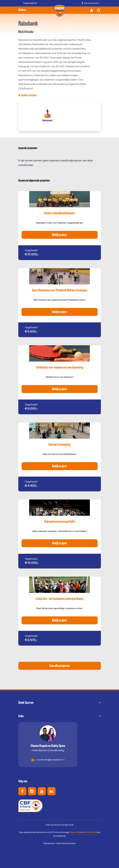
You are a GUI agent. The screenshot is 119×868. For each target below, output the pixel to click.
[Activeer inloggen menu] (92, 10)
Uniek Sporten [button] (26, 703)
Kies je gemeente (91, 3)
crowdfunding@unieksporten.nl (48, 760)
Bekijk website (28, 95)
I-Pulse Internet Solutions (65, 843)
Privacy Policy (75, 832)
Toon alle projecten (59, 666)
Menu (22, 10)
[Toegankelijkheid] (28, 3)
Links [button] (21, 716)
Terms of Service (90, 832)
